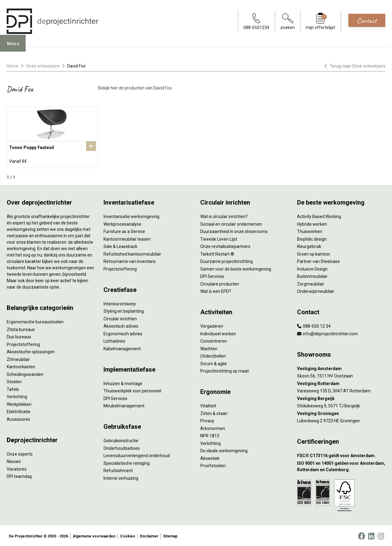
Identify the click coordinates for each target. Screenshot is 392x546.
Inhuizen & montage (123, 382)
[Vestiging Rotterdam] (341, 382)
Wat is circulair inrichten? (224, 215)
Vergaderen (212, 325)
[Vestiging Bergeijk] (341, 397)
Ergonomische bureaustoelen (35, 321)
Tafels (13, 388)
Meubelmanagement (124, 405)
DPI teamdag (19, 475)
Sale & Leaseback (120, 245)
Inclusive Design (312, 268)
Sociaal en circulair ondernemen (231, 223)
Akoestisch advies (121, 325)
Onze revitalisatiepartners (225, 245)
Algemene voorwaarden (94, 535)
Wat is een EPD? (216, 290)
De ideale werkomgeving (224, 450)
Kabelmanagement (122, 348)
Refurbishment (118, 469)
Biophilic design (312, 238)
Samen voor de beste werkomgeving (236, 268)
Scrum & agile (214, 362)
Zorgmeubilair (311, 283)
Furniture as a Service (124, 230)
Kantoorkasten (21, 366)
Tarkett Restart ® (217, 253)
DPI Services (115, 397)
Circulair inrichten (120, 318)
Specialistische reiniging (127, 462)
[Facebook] (361, 535)
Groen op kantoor (314, 253)
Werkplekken (19, 403)
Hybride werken (312, 223)
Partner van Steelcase (318, 260)
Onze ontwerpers (43, 66)
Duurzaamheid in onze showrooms (234, 230)
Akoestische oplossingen (31, 351)
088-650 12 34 (314, 325)
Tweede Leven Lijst (219, 238)
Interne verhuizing (121, 477)
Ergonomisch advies (123, 333)
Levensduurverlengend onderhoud (137, 454)
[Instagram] (381, 535)
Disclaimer (149, 535)
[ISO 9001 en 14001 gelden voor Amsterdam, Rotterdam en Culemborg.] (341, 465)
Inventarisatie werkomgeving (131, 215)
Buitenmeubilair (312, 275)
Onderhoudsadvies (122, 447)
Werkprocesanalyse (122, 223)
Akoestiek (210, 457)
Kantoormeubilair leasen (127, 238)
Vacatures (17, 468)
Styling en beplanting (124, 310)
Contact (367, 20)
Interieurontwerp (120, 303)
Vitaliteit (208, 405)
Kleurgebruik (309, 245)
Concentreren (214, 340)
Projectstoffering (23, 343)
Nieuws (14, 460)
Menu (16, 48)
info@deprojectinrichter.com (327, 333)
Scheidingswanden (25, 373)
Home (13, 66)
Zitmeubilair (18, 358)
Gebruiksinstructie (121, 439)
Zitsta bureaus (21, 328)
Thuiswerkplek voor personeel (132, 390)
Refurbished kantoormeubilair (132, 253)
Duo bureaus (19, 336)
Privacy (207, 420)
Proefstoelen (213, 464)
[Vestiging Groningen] (341, 412)
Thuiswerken (310, 230)
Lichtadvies (114, 340)
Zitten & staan (214, 412)
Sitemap (170, 535)
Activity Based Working (319, 215)
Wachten (209, 348)
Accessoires (18, 418)
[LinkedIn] (371, 535)
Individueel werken (218, 333)
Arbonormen (213, 427)
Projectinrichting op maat (225, 370)
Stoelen (14, 380)
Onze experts (20, 453)
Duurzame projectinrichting (227, 260)
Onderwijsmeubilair (316, 290)
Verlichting (17, 395)
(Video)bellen (213, 355)
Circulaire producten (220, 283)
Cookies (128, 535)
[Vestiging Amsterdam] (341, 368)
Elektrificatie (19, 410)
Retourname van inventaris (130, 260)
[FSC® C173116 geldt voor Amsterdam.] (341, 455)
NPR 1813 (210, 435)
